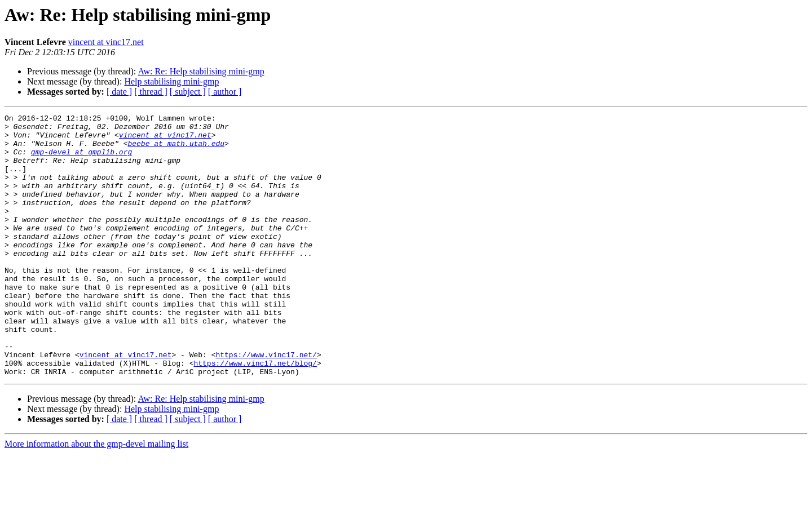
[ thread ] (151, 92)
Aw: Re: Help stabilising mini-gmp (201, 71)
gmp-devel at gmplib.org (81, 160)
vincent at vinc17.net (106, 42)
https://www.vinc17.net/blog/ (255, 414)
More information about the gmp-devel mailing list (96, 496)
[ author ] (225, 92)
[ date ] (119, 92)
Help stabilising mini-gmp (171, 81)
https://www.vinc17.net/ (266, 403)
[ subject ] (188, 92)
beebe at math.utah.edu (176, 150)
